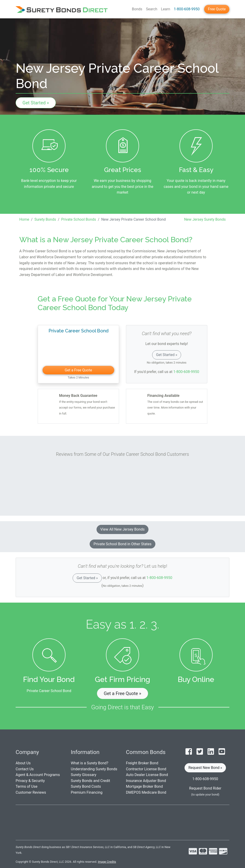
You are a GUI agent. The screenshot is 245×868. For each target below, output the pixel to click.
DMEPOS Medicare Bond (146, 792)
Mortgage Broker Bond (144, 786)
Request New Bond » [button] (205, 768)
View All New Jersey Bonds (123, 529)
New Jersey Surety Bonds (205, 219)
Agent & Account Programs (38, 775)
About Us (23, 763)
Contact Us (25, 769)
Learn (165, 9)
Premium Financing (87, 792)
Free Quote (217, 9)
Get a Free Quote (78, 370)
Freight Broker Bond (142, 763)
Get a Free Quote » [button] (123, 693)
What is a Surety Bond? (90, 763)
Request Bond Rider (205, 788)
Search (152, 9)
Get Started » (36, 103)
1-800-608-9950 (187, 9)
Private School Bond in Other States (122, 544)
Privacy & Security (30, 781)
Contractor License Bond (146, 769)
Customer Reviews (31, 792)
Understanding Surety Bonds (94, 769)
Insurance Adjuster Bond (146, 781)
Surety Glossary (84, 775)
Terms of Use (27, 786)
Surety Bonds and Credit (90, 781)
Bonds (137, 9)
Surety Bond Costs (86, 786)
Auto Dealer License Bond (147, 775)
